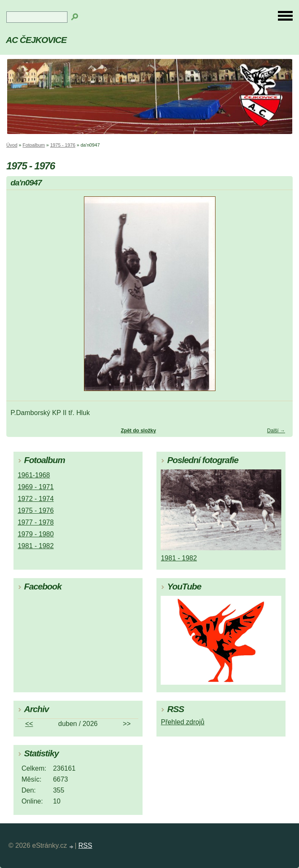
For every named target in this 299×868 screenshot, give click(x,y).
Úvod (12, 145)
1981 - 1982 (36, 546)
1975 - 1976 (63, 145)
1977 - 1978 (36, 522)
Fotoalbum (34, 145)
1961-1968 (34, 475)
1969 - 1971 (36, 487)
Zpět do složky (138, 431)
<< (29, 724)
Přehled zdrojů (182, 722)
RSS (85, 845)
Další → (276, 431)
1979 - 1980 (36, 534)
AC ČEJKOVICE (36, 40)
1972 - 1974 (36, 499)
